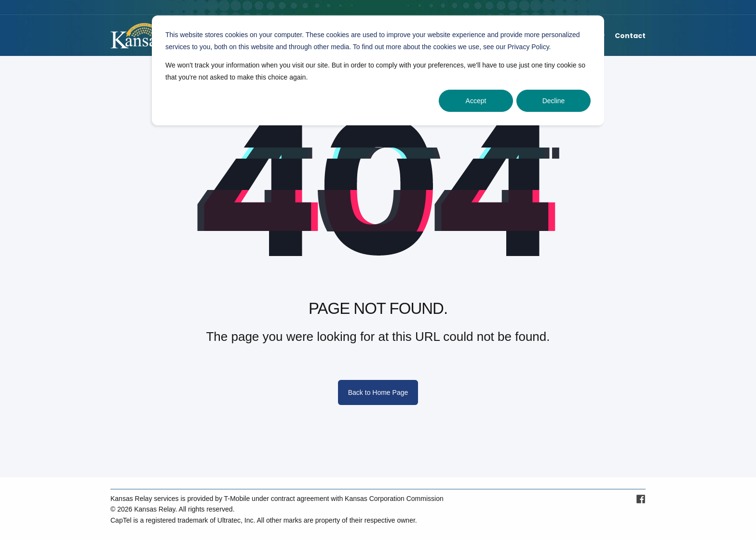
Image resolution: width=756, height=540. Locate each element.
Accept (476, 101)
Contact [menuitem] (630, 36)
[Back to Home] (137, 36)
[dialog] (378, 70)
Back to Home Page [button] (378, 392)
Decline (554, 101)
